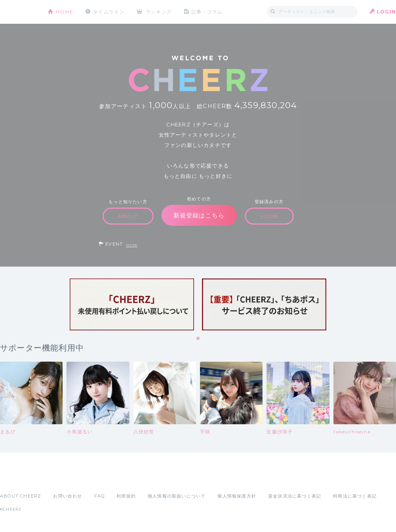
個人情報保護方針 (237, 496)
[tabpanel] (132, 304)
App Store (18, 479)
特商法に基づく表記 (355, 496)
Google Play (60, 479)
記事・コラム (207, 12)
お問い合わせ (68, 496)
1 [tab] (198, 339)
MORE (132, 245)
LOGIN (386, 12)
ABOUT (128, 216)
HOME (65, 12)
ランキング (159, 12)
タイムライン (109, 12)
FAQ (100, 496)
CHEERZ (18, 12)
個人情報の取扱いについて (177, 496)
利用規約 (126, 496)
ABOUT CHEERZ (21, 496)
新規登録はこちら (199, 215)
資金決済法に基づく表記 (295, 496)
